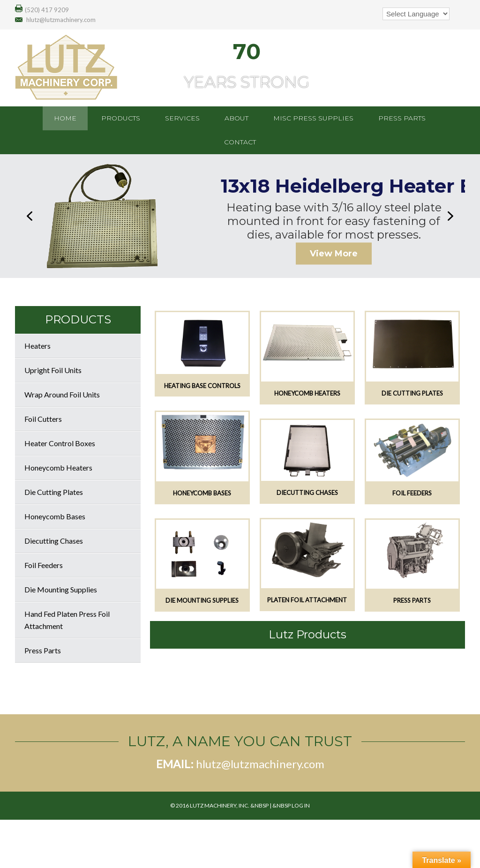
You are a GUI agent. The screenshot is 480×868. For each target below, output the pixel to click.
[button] (30, 216)
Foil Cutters (43, 419)
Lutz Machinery (90, 67)
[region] (240, 216)
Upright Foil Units (53, 370)
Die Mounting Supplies (61, 589)
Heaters (37, 346)
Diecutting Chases (54, 541)
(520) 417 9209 (47, 10)
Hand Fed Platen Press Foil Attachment (67, 620)
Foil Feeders (44, 565)
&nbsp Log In (291, 805)
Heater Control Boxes (60, 443)
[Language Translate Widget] (416, 14)
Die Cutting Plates (54, 492)
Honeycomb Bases (55, 516)
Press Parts (43, 650)
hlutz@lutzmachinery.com (61, 20)
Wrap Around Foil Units (62, 394)
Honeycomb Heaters (58, 468)
